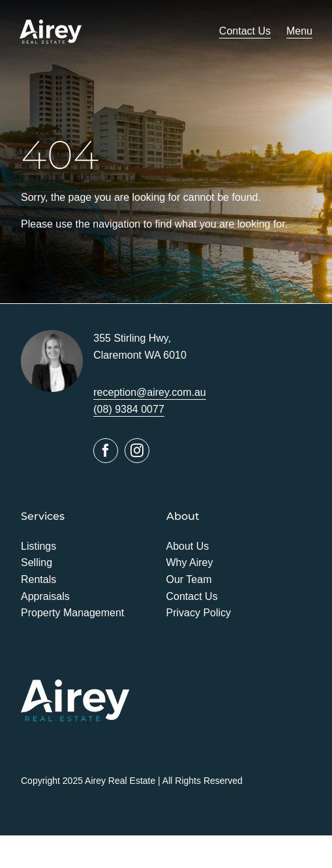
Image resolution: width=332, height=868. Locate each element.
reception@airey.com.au (149, 392)
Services (43, 516)
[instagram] (137, 451)
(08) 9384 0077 (129, 409)
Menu (299, 31)
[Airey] (51, 24)
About (183, 516)
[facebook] (106, 451)
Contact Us (245, 31)
